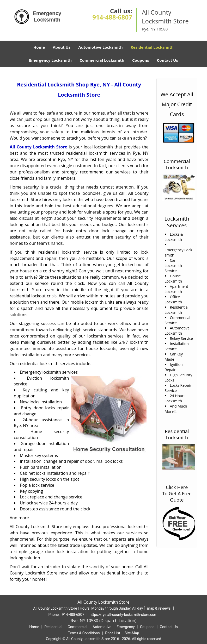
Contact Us (168, 60)
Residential (53, 627)
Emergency (126, 627)
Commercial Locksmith (102, 60)
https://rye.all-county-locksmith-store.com (124, 615)
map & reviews (159, 608)
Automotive (102, 627)
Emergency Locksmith (50, 60)
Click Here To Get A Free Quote (177, 493)
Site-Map (132, 633)
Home (39, 47)
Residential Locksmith (152, 47)
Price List (113, 633)
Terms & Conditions (84, 633)
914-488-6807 (112, 17)
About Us (62, 47)
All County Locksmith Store (38, 147)
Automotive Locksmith (100, 47)
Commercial (78, 627)
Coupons (141, 60)
